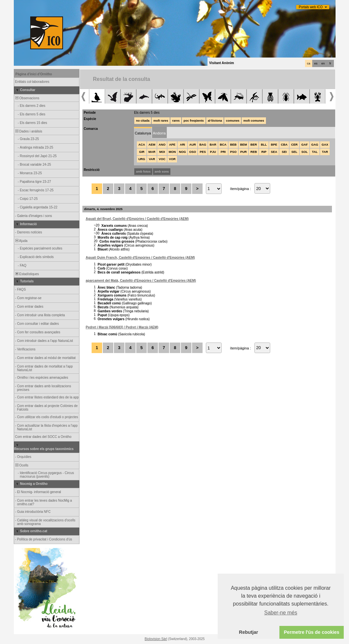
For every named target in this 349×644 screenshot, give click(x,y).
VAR (152, 159)
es (316, 63)
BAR (213, 145)
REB (254, 152)
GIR (142, 152)
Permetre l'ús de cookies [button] (311, 632)
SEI (284, 152)
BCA (223, 145)
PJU (213, 152)
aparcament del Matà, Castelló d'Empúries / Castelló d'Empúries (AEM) (141, 281)
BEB (233, 145)
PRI (223, 152)
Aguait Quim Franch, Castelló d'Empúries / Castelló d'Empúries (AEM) (140, 258)
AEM (152, 145)
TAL (315, 152)
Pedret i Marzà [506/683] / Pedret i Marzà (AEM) (122, 327)
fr (330, 63)
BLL (264, 145)
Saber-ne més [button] (281, 613)
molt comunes (254, 121)
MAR (152, 152)
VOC (162, 159)
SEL (294, 152)
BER (254, 145)
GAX (325, 145)
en (323, 63)
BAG (203, 145)
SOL (305, 152)
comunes (233, 121)
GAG (315, 145)
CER (294, 145)
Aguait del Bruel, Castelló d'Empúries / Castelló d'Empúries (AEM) (137, 219)
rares (176, 121)
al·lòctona (215, 121)
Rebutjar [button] (249, 632)
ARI (183, 145)
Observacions (27, 98)
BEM (243, 145)
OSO (193, 152)
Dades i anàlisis (28, 131)
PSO (233, 152)
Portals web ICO (311, 7)
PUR (244, 152)
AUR (193, 145)
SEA (274, 152)
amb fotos (143, 172)
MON (172, 152)
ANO (162, 145)
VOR (172, 159)
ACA (142, 145)
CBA (284, 145)
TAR (325, 152)
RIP (264, 152)
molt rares (161, 121)
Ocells (21, 465)
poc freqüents (194, 121)
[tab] (143, 133)
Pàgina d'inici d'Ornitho (34, 74)
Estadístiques (27, 274)
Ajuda (21, 241)
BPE (274, 145)
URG (142, 159)
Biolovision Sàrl (156, 639)
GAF (305, 145)
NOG (182, 152)
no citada (143, 121)
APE (172, 145)
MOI (162, 152)
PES (203, 152)
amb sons (162, 172)
